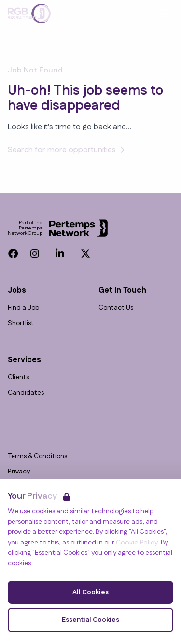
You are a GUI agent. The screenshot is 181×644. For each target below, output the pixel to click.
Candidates (26, 393)
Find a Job (23, 308)
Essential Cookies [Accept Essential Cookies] (90, 620)
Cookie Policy (137, 543)
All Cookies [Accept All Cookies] (90, 592)
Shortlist (21, 323)
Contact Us (116, 308)
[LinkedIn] (60, 254)
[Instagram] (35, 254)
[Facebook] (13, 254)
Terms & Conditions (37, 456)
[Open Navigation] (162, 14)
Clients (18, 378)
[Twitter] (85, 254)
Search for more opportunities (68, 150)
